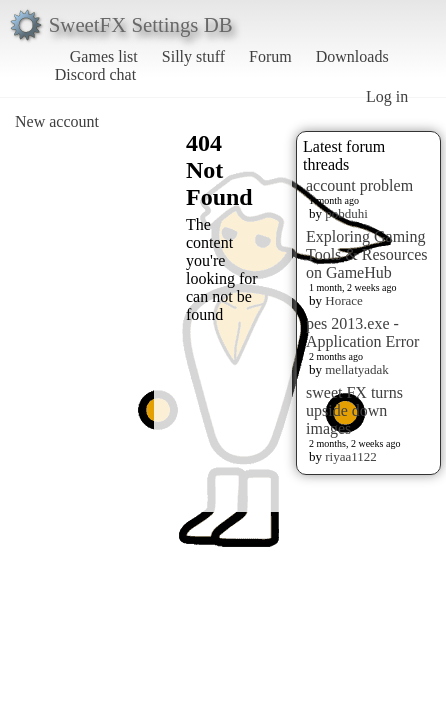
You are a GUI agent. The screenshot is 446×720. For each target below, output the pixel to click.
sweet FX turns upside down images (354, 410)
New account (57, 121)
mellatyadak (357, 369)
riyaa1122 (351, 456)
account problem (359, 185)
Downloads (352, 56)
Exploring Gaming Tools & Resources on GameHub (367, 254)
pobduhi (346, 213)
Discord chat (95, 74)
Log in (387, 96)
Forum (270, 56)
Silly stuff (193, 56)
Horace (344, 300)
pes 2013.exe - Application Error (362, 332)
